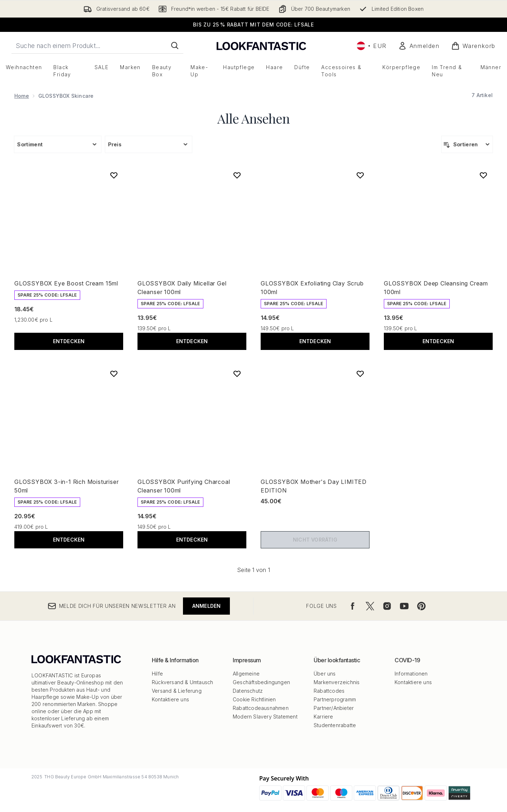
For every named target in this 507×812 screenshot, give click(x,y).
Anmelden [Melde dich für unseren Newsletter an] (207, 606)
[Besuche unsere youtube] (404, 606)
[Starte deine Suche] (97, 45)
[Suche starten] (175, 45)
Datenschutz (248, 691)
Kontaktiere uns (170, 699)
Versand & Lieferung (177, 691)
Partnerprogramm (335, 699)
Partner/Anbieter (334, 708)
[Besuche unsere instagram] (387, 606)
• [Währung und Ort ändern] (372, 46)
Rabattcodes (329, 691)
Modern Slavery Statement (265, 717)
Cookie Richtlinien (254, 699)
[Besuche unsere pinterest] (421, 606)
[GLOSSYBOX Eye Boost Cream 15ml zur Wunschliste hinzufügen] (114, 175)
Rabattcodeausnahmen (261, 708)
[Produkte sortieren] (467, 144)
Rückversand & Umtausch (182, 682)
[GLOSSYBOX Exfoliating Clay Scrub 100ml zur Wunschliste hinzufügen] (360, 175)
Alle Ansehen (253, 118)
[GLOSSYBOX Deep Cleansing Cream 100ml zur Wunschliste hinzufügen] (483, 175)
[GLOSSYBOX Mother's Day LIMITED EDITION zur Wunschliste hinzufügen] (360, 374)
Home (22, 96)
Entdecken (69, 341)
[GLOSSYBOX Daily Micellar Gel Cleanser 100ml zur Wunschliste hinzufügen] (237, 175)
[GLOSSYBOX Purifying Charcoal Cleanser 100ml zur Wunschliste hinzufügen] (237, 374)
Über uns (325, 674)
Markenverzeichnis (337, 682)
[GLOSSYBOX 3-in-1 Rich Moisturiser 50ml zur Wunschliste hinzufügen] (114, 374)
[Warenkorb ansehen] (473, 46)
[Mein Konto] (419, 46)
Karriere (323, 717)
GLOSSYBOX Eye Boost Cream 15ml (66, 283)
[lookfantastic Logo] (261, 46)
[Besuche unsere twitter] (370, 606)
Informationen (411, 674)
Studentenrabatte (335, 725)
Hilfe (157, 674)
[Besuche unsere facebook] (353, 606)
